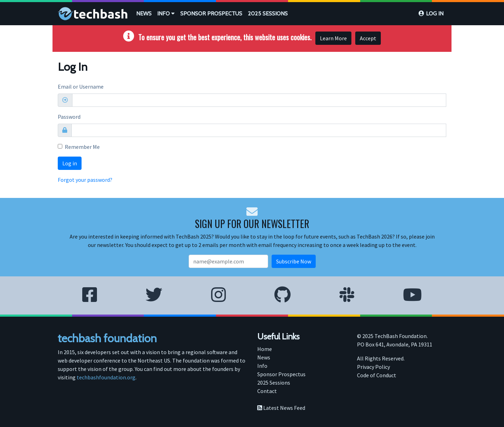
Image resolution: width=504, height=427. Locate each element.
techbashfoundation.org (106, 377)
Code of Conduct (377, 375)
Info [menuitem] (262, 366)
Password (69, 117)
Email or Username (81, 87)
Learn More (333, 38)
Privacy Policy (373, 367)
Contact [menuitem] (267, 391)
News (144, 13)
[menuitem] (144, 14)
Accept (368, 38)
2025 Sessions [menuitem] (274, 383)
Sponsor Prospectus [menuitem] (281, 374)
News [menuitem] (264, 357)
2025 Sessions (268, 13)
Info (166, 13)
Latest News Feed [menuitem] (281, 408)
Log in (435, 13)
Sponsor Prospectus (211, 13)
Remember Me (82, 147)
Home (265, 349)
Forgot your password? (85, 180)
